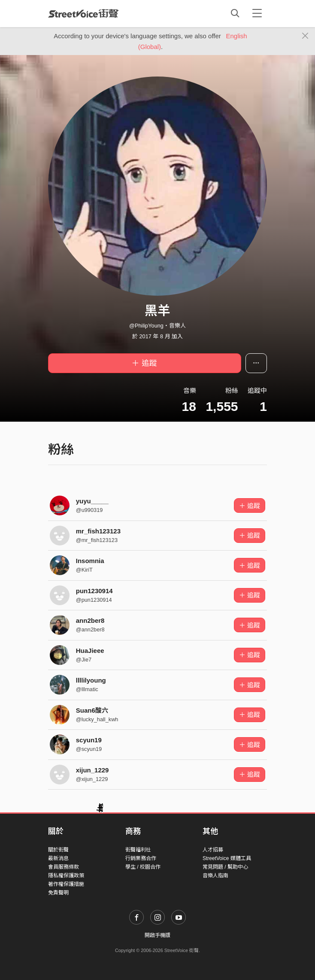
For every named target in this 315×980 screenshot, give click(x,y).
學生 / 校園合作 (143, 867)
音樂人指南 (215, 876)
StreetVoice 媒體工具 (227, 858)
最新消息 (58, 858)
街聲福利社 (138, 850)
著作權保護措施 (66, 884)
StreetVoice (83, 13)
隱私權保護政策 (66, 876)
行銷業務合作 (141, 858)
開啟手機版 (157, 935)
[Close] (305, 36)
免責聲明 (58, 893)
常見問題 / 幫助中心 (225, 867)
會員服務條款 (64, 867)
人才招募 (213, 850)
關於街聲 (58, 850)
